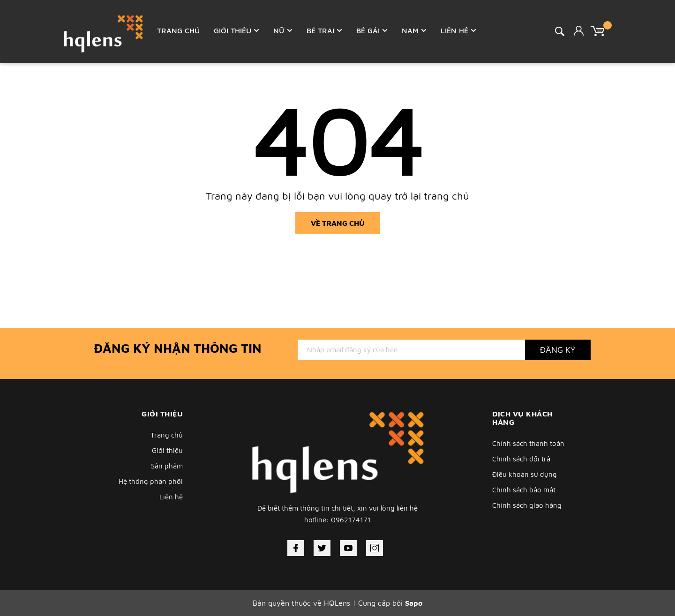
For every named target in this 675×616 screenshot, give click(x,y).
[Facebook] (296, 548)
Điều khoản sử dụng (525, 474)
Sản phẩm (167, 466)
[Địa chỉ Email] (411, 350)
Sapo (414, 603)
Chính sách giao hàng (527, 505)
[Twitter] (322, 548)
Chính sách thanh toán (528, 443)
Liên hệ (171, 497)
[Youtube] (348, 548)
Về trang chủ (338, 223)
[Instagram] (375, 548)
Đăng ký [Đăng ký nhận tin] (558, 350)
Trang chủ (167, 435)
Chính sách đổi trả (521, 459)
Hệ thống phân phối (151, 481)
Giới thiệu (167, 450)
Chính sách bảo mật (524, 490)
